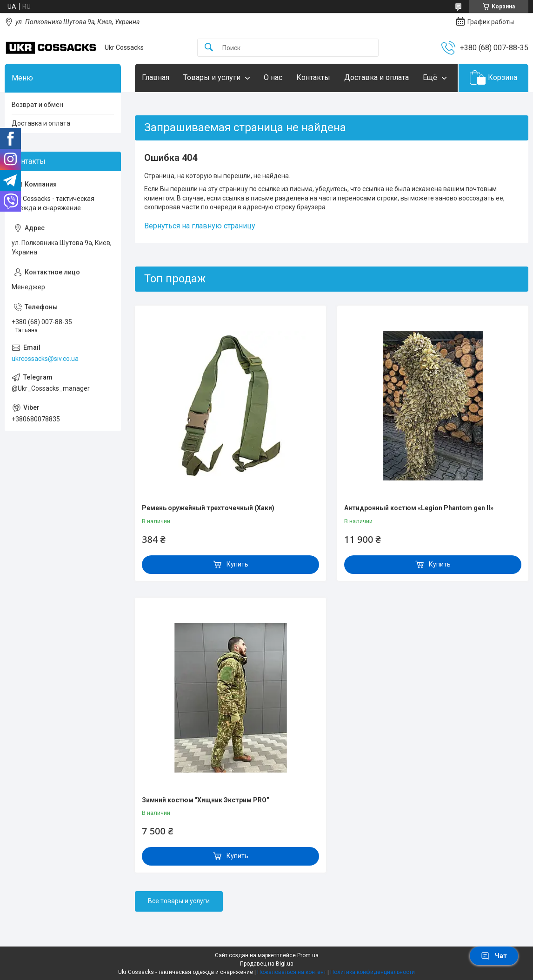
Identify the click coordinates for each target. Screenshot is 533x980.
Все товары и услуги (179, 901)
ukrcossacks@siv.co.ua (45, 359)
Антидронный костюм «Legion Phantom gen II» (419, 508)
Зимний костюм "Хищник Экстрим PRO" (205, 800)
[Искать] (209, 48)
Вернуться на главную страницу (200, 226)
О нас (273, 77)
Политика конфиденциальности (373, 972)
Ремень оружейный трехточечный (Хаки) (208, 508)
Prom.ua (308, 955)
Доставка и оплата (376, 77)
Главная (156, 77)
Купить (237, 564)
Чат (494, 956)
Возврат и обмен (37, 105)
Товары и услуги (212, 77)
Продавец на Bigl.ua (267, 964)
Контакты (313, 77)
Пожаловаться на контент (292, 972)
